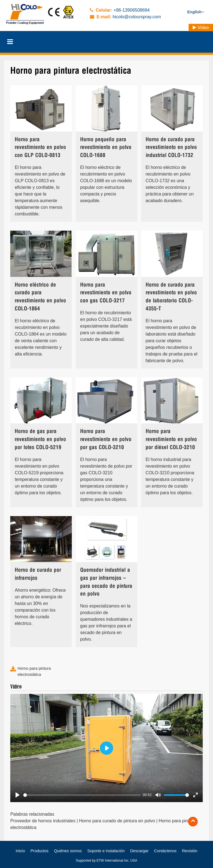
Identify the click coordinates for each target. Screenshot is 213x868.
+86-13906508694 (131, 10)
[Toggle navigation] (10, 42)
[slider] (82, 795)
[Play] (17, 795)
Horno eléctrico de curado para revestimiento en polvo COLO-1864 (40, 297)
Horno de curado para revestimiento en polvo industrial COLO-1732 (171, 148)
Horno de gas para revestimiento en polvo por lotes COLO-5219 (40, 440)
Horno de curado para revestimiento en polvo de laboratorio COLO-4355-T (171, 297)
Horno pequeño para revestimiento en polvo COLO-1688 (106, 148)
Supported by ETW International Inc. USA (106, 861)
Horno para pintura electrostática (34, 671)
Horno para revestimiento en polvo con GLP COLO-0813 (40, 148)
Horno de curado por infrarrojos (38, 574)
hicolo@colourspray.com (137, 17)
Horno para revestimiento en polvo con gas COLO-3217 (106, 293)
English (196, 12)
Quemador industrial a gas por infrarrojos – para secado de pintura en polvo (106, 582)
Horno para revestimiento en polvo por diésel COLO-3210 (171, 440)
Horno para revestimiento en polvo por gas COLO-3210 (106, 440)
